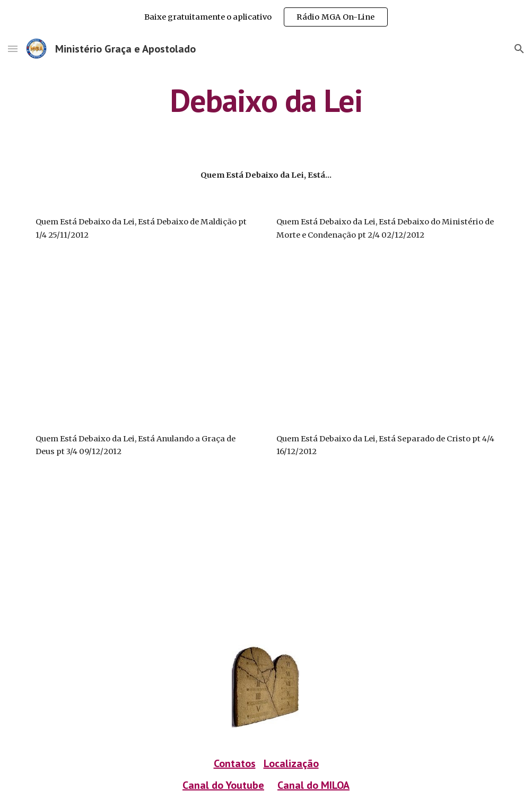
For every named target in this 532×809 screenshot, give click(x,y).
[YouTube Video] (106, 337)
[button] (13, 49)
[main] (266, 100)
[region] (266, 17)
